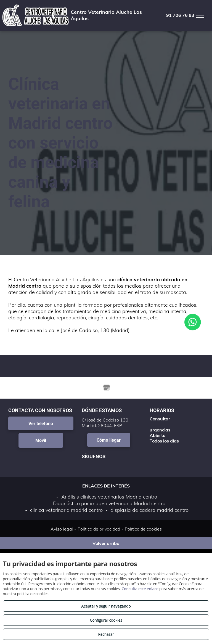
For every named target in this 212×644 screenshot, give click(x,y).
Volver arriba (106, 543)
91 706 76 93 (180, 15)
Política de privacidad (99, 529)
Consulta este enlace (140, 589)
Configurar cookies (106, 620)
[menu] (200, 15)
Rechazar (106, 634)
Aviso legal (62, 529)
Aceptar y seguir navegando (106, 606)
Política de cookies (143, 529)
